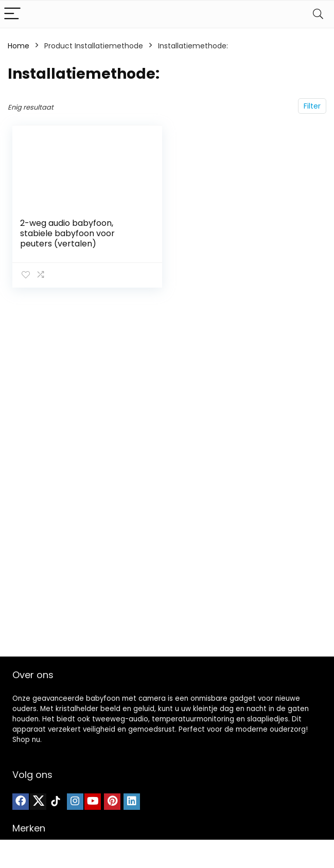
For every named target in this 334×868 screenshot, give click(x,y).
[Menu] (12, 14)
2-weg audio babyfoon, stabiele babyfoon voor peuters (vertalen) (67, 233)
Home (19, 46)
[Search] (318, 14)
